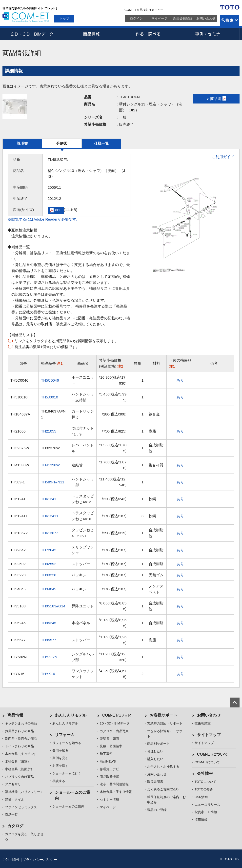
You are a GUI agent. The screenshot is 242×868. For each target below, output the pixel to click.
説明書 (22, 143)
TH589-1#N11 (53, 482)
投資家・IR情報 (206, 812)
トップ (64, 19)
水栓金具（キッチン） (21, 754)
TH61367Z (50, 533)
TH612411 (50, 516)
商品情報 (91, 34)
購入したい (155, 759)
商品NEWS (108, 761)
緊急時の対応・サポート (165, 723)
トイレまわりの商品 (19, 746)
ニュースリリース (207, 805)
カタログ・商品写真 (114, 731)
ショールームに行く (67, 773)
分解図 (62, 143)
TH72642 (49, 550)
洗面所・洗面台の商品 (21, 739)
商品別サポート (158, 744)
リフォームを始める (67, 743)
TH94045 (49, 589)
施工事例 (106, 754)
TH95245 (49, 623)
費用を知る (60, 751)
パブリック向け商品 (19, 777)
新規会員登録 (183, 18)
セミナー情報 (109, 799)
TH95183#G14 (53, 606)
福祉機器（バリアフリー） (24, 792)
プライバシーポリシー (40, 860)
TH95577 (49, 640)
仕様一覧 (101, 143)
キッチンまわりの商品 (21, 723)
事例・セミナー (210, 34)
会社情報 (205, 774)
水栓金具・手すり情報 (116, 792)
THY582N (49, 657)
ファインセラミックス (21, 807)
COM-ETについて (213, 754)
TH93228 (49, 575)
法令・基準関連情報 (114, 784)
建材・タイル (15, 799)
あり (180, 380)
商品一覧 (11, 815)
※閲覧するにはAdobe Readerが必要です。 (44, 219)
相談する (59, 781)
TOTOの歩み (204, 789)
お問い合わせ (206, 18)
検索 (230, 21)
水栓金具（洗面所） (19, 769)
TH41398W (50, 465)
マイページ (159, 18)
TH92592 (49, 564)
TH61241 (49, 499)
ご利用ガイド (223, 157)
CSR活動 (201, 797)
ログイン (136, 18)
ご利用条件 (11, 860)
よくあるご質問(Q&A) (163, 789)
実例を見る (60, 758)
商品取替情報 (109, 777)
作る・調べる (151, 34)
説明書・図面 (109, 739)
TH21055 (49, 431)
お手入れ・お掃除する (163, 767)
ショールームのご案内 (68, 806)
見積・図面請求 (111, 746)
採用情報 (201, 820)
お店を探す (60, 766)
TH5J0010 (50, 397)
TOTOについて (205, 782)
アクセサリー (15, 784)
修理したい (155, 751)
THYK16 (48, 674)
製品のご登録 (157, 810)
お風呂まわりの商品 (19, 731)
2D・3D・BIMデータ (32, 34)
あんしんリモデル (71, 715)
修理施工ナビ (109, 769)
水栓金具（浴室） (18, 761)
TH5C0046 (50, 380)
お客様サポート (163, 715)
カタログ (15, 826)
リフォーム (65, 735)
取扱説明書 (155, 782)
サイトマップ (209, 735)
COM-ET (117, 715)
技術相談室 (203, 723)
